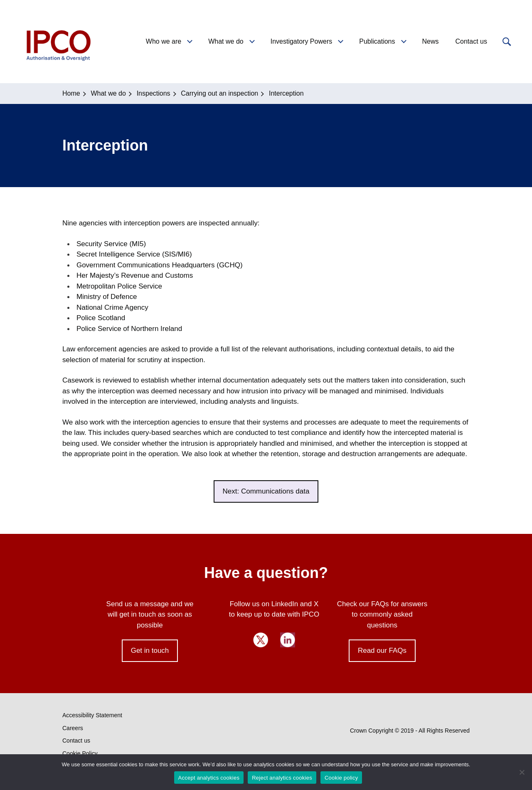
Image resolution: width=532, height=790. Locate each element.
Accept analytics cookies (209, 778)
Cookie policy (341, 778)
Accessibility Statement (92, 715)
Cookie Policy (80, 753)
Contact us (76, 741)
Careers (73, 728)
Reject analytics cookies (282, 778)
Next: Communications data (266, 491)
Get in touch (150, 651)
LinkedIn (288, 640)
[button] (506, 42)
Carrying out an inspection (219, 93)
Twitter (261, 640)
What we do (108, 93)
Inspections (154, 93)
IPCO (58, 42)
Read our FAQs (382, 651)
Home (71, 93)
